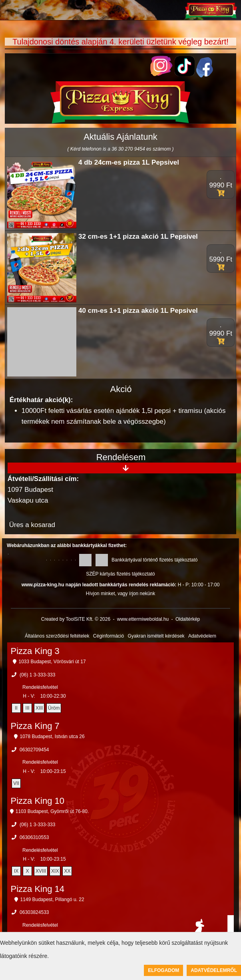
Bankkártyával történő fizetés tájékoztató (154, 560)
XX (67, 871)
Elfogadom (163, 970)
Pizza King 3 (35, 651)
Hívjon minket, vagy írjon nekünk (120, 594)
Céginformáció (109, 636)
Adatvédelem (202, 636)
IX (16, 871)
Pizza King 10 (38, 801)
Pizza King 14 (38, 889)
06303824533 (34, 912)
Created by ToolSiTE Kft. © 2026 (76, 619)
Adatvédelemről (214, 970)
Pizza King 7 (35, 726)
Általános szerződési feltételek (57, 636)
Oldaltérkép (188, 619)
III (28, 708)
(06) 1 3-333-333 (37, 675)
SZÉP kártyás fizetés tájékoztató (120, 574)
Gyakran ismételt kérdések (156, 636)
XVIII (41, 871)
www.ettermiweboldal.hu (143, 619)
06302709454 (34, 750)
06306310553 (34, 837)
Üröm (54, 708)
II (16, 708)
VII (16, 783)
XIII (39, 708)
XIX (55, 871)
